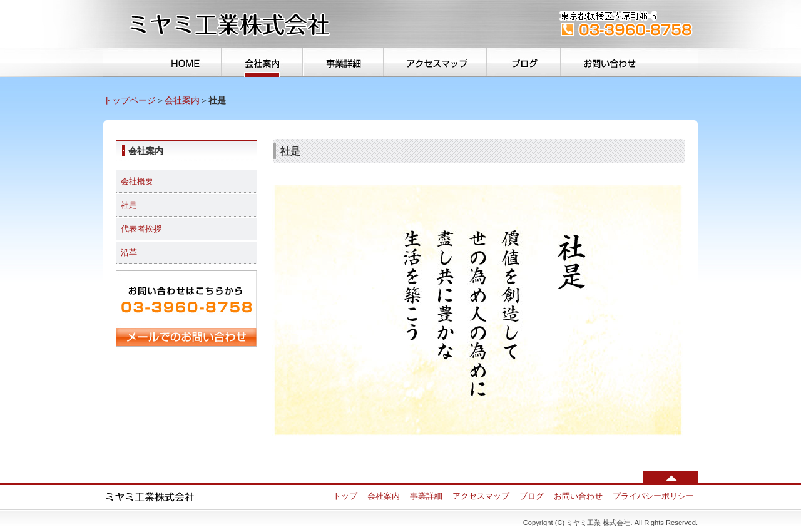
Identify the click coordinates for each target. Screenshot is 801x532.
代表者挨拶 (141, 229)
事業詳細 (342, 63)
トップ (163, 63)
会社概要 (137, 181)
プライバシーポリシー (653, 496)
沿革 (129, 253)
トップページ (130, 100)
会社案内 (262, 63)
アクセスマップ (435, 63)
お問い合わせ (629, 63)
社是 (129, 205)
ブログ (523, 63)
